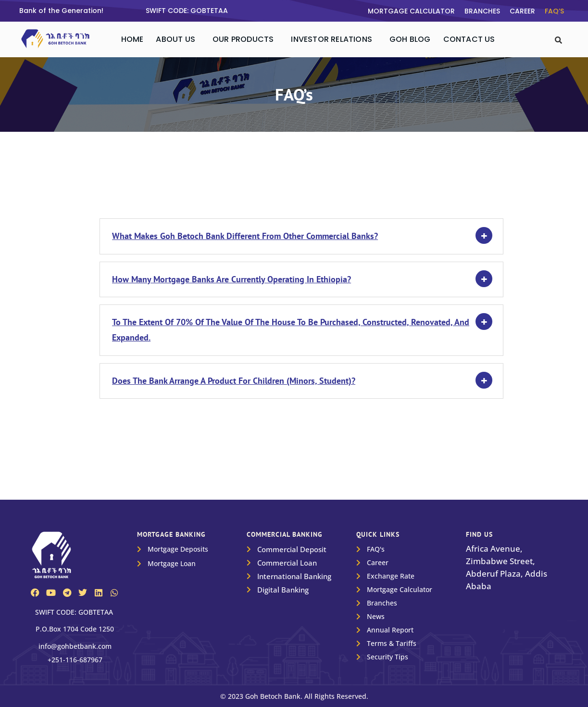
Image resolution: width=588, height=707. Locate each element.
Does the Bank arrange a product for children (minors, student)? (234, 381)
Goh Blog (410, 39)
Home (132, 39)
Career (522, 11)
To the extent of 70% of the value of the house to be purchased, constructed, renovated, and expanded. (291, 330)
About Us (175, 39)
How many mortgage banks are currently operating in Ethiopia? (231, 279)
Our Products (243, 39)
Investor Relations (332, 39)
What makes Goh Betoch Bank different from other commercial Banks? (245, 236)
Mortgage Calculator (411, 11)
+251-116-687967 (75, 660)
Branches (482, 11)
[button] (178, 39)
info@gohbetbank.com (75, 646)
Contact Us (469, 39)
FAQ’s (554, 11)
